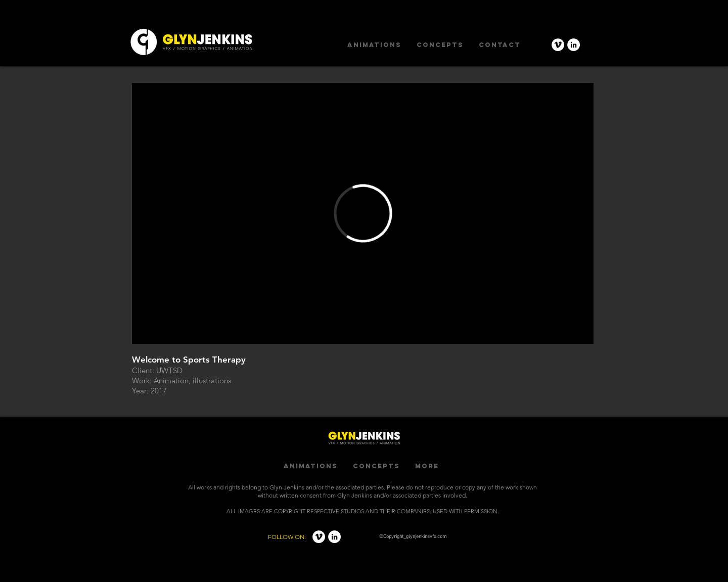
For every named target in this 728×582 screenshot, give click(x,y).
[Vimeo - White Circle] (558, 45)
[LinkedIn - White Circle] (574, 45)
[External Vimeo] (363, 213)
